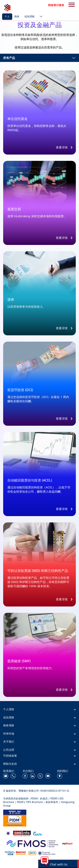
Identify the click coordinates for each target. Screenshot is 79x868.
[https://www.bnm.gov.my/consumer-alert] (47, 853)
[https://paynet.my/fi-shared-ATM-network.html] (32, 853)
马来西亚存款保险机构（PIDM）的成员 (25, 798)
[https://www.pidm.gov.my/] (15, 818)
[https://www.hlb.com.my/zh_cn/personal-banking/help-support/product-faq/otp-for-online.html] (16, 853)
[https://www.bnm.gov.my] (8, 833)
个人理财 (9, 709)
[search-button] (72, 5)
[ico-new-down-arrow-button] (40, 17)
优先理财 (29, 16)
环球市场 (9, 734)
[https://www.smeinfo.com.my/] (22, 833)
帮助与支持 (10, 764)
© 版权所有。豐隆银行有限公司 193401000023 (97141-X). (36, 791)
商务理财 (9, 725)
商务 (17, 16)
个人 (7, 16)
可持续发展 (10, 756)
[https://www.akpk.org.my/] (37, 833)
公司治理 (9, 750)
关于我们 (9, 742)
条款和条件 (52, 802)
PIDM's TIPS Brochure (30, 802)
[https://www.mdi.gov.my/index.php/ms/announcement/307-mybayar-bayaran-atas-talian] (68, 843)
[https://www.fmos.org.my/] (32, 843)
